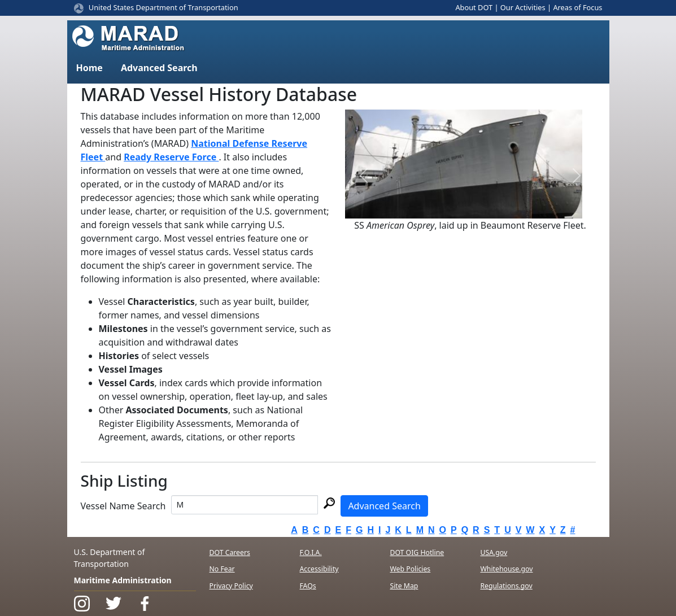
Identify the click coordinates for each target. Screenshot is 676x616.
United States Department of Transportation (163, 7)
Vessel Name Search (123, 506)
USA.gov (494, 552)
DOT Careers (230, 552)
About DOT (474, 7)
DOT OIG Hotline (417, 552)
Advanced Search (384, 506)
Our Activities (523, 7)
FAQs (308, 586)
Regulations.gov (506, 586)
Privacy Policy (231, 586)
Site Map (404, 586)
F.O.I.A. (310, 552)
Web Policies (410, 569)
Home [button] (90, 68)
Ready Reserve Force (171, 157)
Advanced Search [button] (159, 68)
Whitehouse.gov (506, 569)
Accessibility (319, 569)
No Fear (222, 569)
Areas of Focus (577, 7)
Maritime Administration (123, 580)
